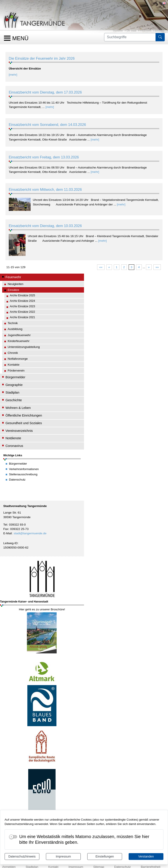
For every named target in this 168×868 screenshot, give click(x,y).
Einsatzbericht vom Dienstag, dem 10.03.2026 (45, 226)
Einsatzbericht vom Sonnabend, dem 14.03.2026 (47, 125)
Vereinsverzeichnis (19, 431)
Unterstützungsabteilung (24, 347)
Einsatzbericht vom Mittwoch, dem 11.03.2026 (45, 189)
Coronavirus (14, 446)
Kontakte (14, 365)
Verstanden (146, 856)
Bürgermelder (15, 377)
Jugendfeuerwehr (19, 335)
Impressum (63, 856)
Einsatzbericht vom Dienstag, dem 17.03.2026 (45, 92)
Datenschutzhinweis (22, 856)
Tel (5, 525)
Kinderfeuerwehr (19, 341)
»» (157, 267)
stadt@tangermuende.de (30, 533)
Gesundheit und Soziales (24, 423)
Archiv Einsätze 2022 (22, 312)
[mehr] (13, 75)
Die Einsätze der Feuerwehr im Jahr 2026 (42, 58)
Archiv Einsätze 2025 (22, 295)
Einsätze (160, 31)
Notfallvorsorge (18, 359)
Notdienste (13, 438)
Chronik (13, 353)
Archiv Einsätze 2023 (22, 306)
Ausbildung (15, 329)
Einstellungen (105, 856)
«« (101, 267)
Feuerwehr (146, 31)
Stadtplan (12, 392)
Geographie (14, 385)
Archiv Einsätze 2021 (22, 317)
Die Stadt (131, 31)
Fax (6, 529)
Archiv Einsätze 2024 (22, 301)
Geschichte (14, 400)
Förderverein (16, 371)
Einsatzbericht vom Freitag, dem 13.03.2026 (44, 157)
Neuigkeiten (16, 284)
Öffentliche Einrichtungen (24, 415)
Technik (13, 323)
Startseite (118, 31)
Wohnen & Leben (18, 408)
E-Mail (8, 533)
